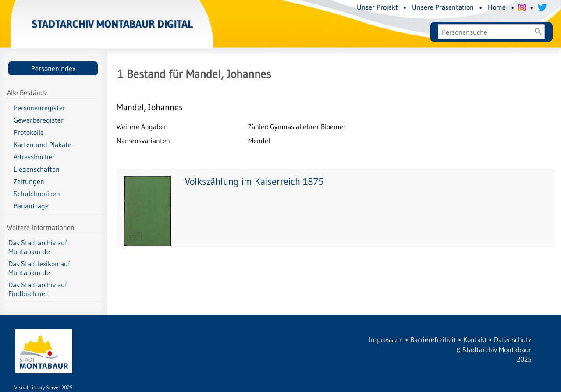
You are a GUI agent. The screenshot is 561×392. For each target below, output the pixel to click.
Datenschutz (513, 339)
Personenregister (39, 108)
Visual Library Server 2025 (44, 387)
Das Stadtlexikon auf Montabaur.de (39, 268)
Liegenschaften (37, 169)
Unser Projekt (377, 7)
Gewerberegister (39, 120)
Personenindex (53, 68)
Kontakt (475, 339)
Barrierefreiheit (433, 339)
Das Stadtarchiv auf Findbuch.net (38, 289)
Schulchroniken (37, 194)
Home (497, 7)
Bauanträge (31, 206)
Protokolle (29, 132)
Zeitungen (29, 181)
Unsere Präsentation (443, 7)
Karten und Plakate (43, 145)
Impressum (386, 339)
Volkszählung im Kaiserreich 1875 (254, 182)
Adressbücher (34, 157)
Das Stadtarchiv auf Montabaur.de (38, 247)
